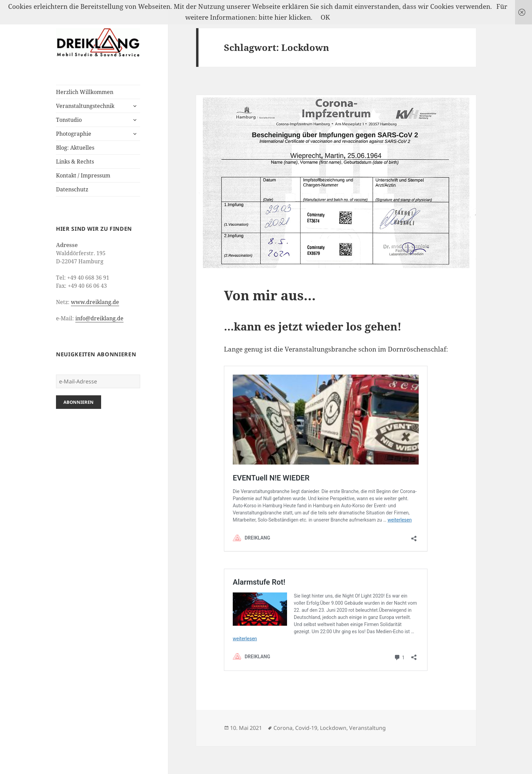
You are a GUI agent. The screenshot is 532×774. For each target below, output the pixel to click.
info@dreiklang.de (99, 318)
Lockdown (333, 728)
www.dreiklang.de (95, 302)
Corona (283, 728)
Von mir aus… (270, 295)
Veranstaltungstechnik (85, 106)
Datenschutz (72, 189)
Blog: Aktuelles (75, 148)
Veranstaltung (367, 728)
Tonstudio (69, 120)
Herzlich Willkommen (85, 92)
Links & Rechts (75, 162)
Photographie (74, 134)
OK (325, 17)
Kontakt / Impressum (83, 175)
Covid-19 (306, 728)
